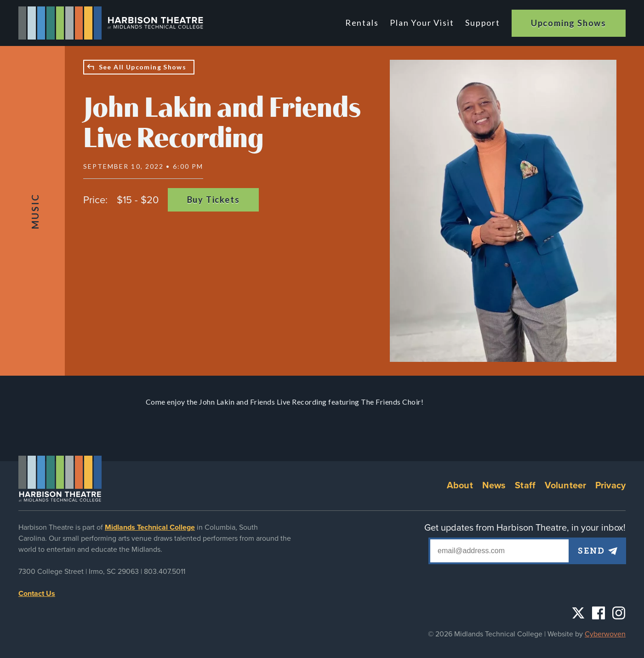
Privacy (610, 486)
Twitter (578, 613)
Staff (525, 486)
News (494, 486)
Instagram (619, 613)
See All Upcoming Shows (143, 67)
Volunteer (565, 486)
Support (483, 23)
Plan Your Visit (423, 23)
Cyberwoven (605, 634)
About (460, 486)
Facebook (598, 613)
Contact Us (37, 594)
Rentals (364, 23)
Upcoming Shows (569, 23)
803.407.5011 (165, 572)
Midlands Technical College (150, 527)
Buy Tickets (214, 200)
